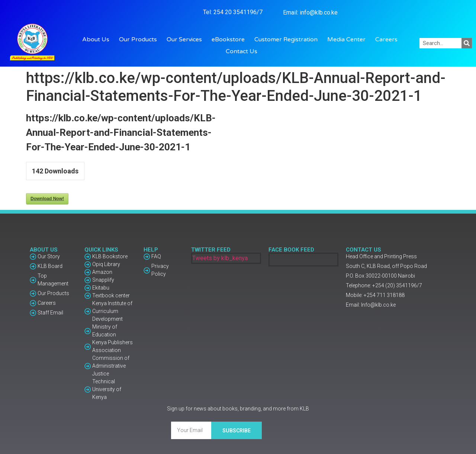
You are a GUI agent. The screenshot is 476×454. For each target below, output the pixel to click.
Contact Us (242, 51)
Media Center (348, 39)
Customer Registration (288, 39)
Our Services (186, 39)
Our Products (140, 39)
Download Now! (47, 199)
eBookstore (230, 39)
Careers (386, 39)
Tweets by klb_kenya (220, 258)
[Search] (467, 43)
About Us (98, 39)
